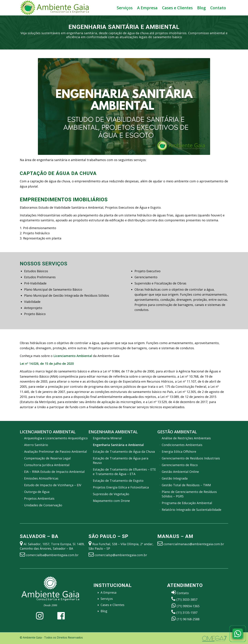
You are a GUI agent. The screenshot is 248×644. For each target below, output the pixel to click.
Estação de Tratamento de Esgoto (118, 481)
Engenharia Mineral (107, 438)
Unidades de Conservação (43, 505)
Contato (183, 593)
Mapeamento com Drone (111, 501)
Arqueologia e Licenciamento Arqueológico (56, 438)
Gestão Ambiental (177, 432)
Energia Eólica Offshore (179, 452)
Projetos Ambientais (39, 498)
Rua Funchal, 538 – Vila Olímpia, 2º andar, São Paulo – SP (121, 546)
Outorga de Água (37, 492)
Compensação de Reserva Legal (47, 458)
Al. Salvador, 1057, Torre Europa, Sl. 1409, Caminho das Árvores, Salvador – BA (52, 546)
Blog (104, 611)
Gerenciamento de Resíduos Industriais (191, 458)
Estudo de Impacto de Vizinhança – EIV (53, 485)
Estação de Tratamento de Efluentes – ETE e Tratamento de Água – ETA (124, 472)
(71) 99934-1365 (188, 606)
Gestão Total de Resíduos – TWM (186, 485)
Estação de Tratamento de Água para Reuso (121, 460)
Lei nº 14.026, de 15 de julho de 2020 (47, 364)
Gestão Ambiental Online (180, 472)
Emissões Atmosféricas (41, 478)
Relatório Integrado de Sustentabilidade (192, 510)
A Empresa (108, 592)
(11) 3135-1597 (187, 613)
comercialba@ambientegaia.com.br (52, 555)
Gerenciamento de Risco (180, 465)
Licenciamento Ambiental (48, 432)
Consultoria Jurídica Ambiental (47, 465)
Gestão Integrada (175, 478)
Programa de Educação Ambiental (187, 503)
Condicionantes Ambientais (182, 445)
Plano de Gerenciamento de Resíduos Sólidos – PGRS (189, 494)
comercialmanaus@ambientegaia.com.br (194, 544)
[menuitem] (125, 8)
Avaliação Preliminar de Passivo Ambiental (55, 452)
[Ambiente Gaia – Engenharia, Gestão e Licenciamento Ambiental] (55, 8)
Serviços (107, 599)
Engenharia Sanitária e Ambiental (118, 445)
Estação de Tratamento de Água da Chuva (124, 452)
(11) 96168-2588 (188, 619)
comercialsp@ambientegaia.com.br (121, 555)
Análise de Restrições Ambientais (186, 438)
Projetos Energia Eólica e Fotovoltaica (121, 487)
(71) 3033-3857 (187, 599)
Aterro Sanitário (36, 445)
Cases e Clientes (112, 605)
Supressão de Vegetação (111, 494)
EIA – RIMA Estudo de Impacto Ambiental (54, 472)
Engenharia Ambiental (113, 432)
